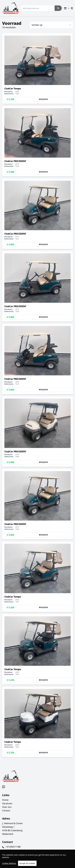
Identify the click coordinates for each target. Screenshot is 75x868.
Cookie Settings (9, 863)
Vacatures (7, 803)
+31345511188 (13, 847)
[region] (37, 859)
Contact (6, 811)
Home (5, 800)
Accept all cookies (27, 863)
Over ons (7, 807)
